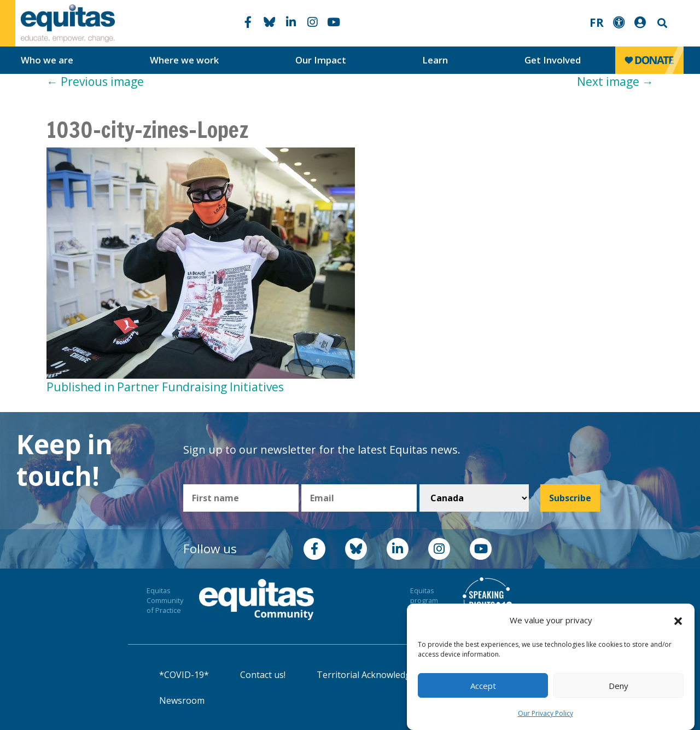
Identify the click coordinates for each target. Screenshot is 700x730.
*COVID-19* (184, 675)
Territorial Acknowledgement (377, 675)
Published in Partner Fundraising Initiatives (165, 387)
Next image (615, 82)
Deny (619, 686)
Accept (483, 686)
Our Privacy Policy (546, 713)
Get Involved (553, 60)
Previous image (95, 82)
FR (597, 22)
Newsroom (182, 700)
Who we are (47, 60)
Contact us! (263, 675)
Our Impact (321, 60)
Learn (435, 60)
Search (661, 23)
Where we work (184, 60)
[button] (678, 621)
